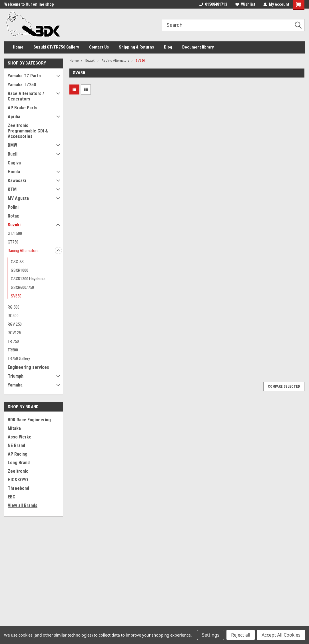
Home (18, 47)
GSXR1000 (20, 270)
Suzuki (14, 225)
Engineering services (28, 367)
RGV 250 (15, 324)
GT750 (13, 242)
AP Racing (18, 454)
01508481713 (213, 4)
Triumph (16, 376)
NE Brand (16, 445)
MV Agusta (18, 198)
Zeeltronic (18, 471)
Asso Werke (20, 437)
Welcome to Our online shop (29, 4)
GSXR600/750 (22, 287)
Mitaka (14, 428)
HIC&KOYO (18, 480)
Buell (13, 154)
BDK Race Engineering (29, 420)
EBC (12, 497)
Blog (168, 47)
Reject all (241, 635)
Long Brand (19, 463)
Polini (13, 207)
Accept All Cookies (281, 635)
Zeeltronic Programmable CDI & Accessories (28, 131)
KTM (12, 189)
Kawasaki (17, 181)
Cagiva (14, 163)
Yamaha (15, 385)
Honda (14, 172)
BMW (12, 145)
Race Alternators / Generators (26, 96)
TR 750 (13, 341)
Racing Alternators (23, 251)
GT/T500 (15, 234)
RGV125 (14, 333)
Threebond (18, 488)
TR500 (13, 350)
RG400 (13, 316)
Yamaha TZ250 (22, 85)
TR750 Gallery (19, 359)
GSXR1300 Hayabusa (28, 279)
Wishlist (245, 4)
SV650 (16, 296)
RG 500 (14, 307)
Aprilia (14, 117)
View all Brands (23, 505)
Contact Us (99, 47)
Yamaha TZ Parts (24, 76)
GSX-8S (17, 262)
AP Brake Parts (23, 108)
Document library (198, 47)
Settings (211, 635)
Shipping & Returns (136, 47)
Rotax (13, 216)
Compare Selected (284, 387)
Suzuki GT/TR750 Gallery (56, 47)
